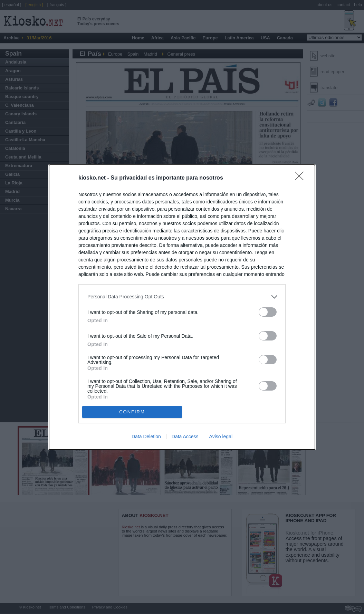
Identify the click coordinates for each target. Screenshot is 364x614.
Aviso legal (221, 436)
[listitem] (182, 297)
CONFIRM (132, 412)
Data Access (185, 436)
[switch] (268, 312)
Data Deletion (146, 436)
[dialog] (182, 307)
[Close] (301, 178)
